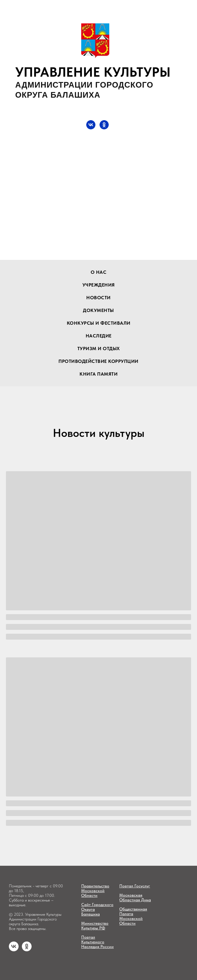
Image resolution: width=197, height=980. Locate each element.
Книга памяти (98, 374)
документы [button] (98, 310)
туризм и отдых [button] (99, 349)
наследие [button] (99, 336)
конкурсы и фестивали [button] (99, 323)
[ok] (27, 950)
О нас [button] (99, 272)
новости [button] (98, 298)
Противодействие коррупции (98, 361)
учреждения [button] (99, 285)
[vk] (14, 950)
